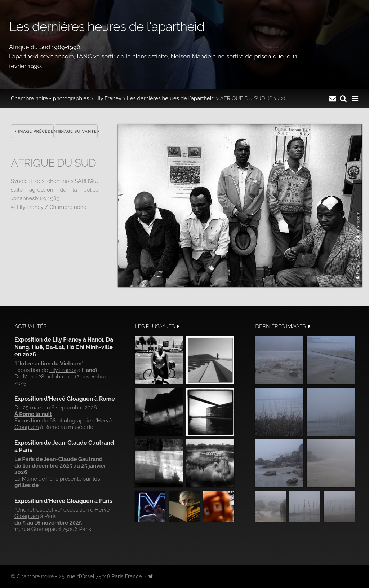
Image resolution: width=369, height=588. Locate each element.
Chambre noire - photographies (50, 98)
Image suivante (78, 131)
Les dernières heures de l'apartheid (171, 98)
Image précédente (34, 131)
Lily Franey (108, 98)
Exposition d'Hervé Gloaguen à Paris (63, 501)
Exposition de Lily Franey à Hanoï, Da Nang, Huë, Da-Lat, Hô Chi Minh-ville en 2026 (64, 347)
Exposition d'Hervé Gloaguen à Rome (65, 399)
